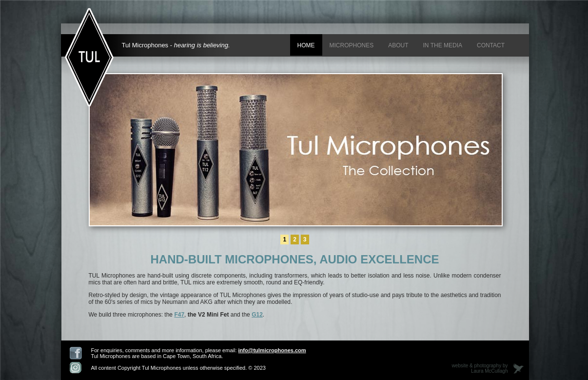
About (398, 45)
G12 (257, 315)
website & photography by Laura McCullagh (480, 368)
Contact (491, 45)
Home (306, 45)
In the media (443, 45)
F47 (179, 315)
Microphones (352, 45)
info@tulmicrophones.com (272, 350)
